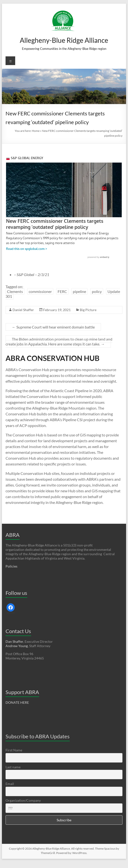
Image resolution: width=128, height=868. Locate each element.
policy (97, 291)
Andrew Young (17, 646)
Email (10, 784)
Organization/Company (23, 800)
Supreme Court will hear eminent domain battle (53, 327)
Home (36, 131)
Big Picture (88, 310)
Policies (11, 566)
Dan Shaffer (14, 641)
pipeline (79, 291)
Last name (13, 767)
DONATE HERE (17, 702)
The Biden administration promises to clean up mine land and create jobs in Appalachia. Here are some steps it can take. (59, 341)
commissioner (40, 291)
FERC (62, 291)
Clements (15, 291)
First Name (14, 750)
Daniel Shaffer (23, 310)
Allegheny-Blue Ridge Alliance (64, 40)
